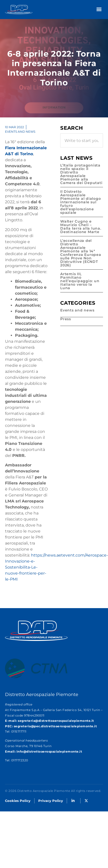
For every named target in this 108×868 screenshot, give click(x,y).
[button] (99, 9)
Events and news (20, 132)
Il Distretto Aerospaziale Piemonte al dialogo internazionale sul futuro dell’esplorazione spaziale (80, 202)
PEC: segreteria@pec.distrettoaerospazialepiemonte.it (51, 726)
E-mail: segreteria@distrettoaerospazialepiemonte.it (49, 721)
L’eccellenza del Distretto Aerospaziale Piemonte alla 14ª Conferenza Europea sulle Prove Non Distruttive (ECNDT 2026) (81, 253)
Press (66, 319)
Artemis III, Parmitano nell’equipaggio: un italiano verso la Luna (80, 281)
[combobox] (82, 140)
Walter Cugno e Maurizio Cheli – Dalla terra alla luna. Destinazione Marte (81, 227)
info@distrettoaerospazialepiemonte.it (49, 751)
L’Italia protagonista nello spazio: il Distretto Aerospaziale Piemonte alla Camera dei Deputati (81, 174)
